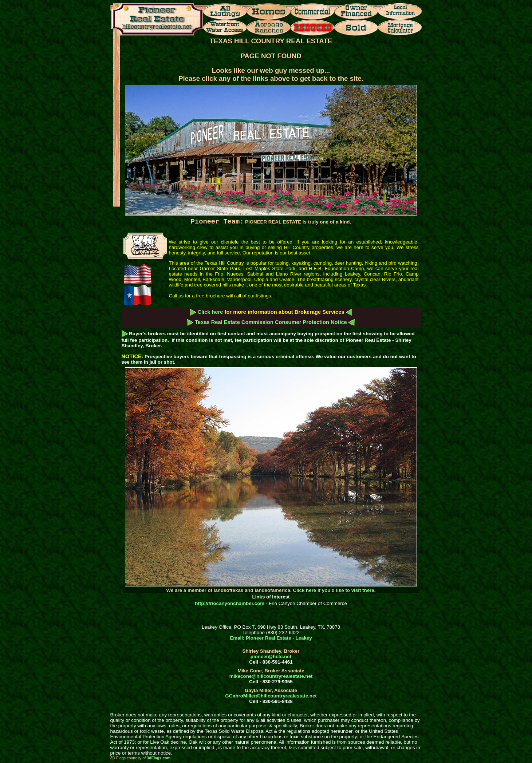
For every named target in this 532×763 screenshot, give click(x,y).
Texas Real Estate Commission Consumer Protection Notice (271, 322)
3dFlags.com (159, 758)
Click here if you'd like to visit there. (334, 590)
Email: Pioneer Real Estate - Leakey (271, 638)
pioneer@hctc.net (271, 657)
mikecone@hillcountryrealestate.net (271, 676)
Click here (210, 312)
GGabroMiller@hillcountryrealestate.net (271, 696)
